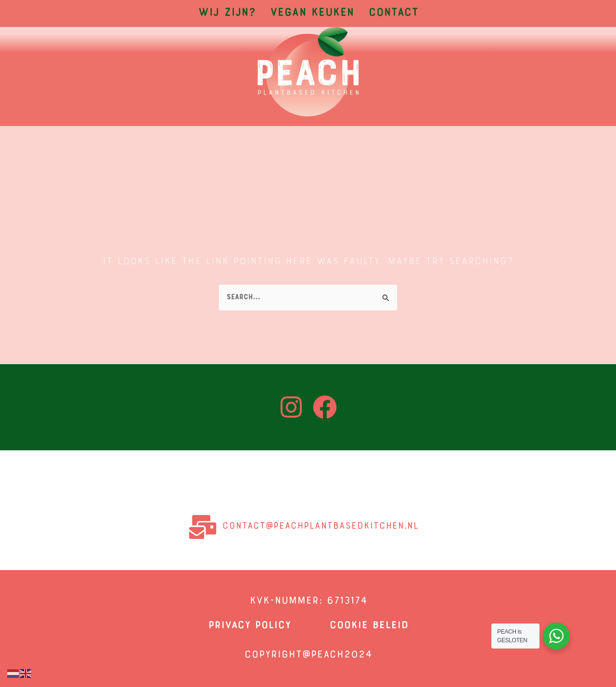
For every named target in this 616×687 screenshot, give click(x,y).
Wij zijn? (227, 13)
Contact (393, 13)
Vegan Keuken (312, 13)
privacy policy (249, 626)
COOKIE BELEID (369, 626)
